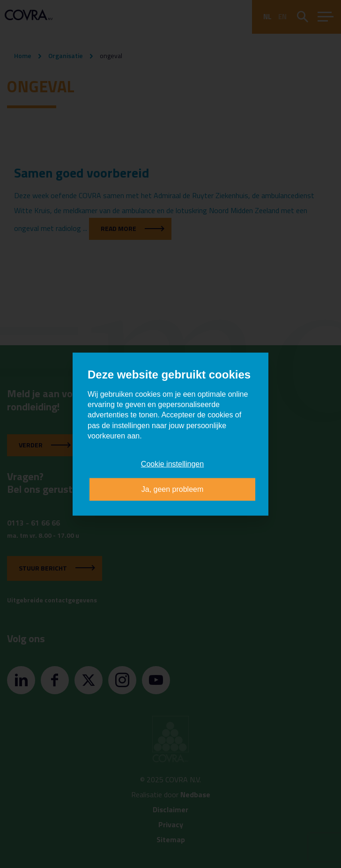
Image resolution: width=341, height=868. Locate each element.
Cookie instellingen (172, 464)
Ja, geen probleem (173, 489)
